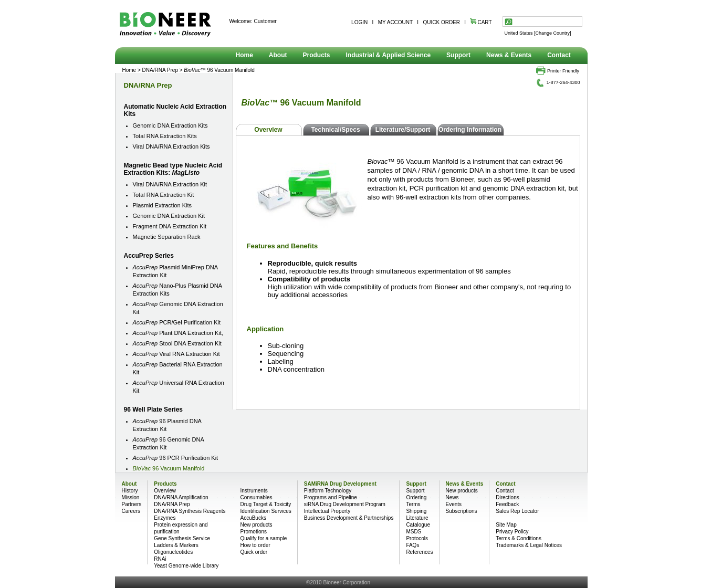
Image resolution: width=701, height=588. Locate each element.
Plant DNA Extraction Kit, (178, 333)
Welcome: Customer (253, 21)
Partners (132, 504)
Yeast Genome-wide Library (186, 566)
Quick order (254, 552)
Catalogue (418, 525)
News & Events (509, 55)
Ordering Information (470, 130)
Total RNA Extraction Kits (165, 136)
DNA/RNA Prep (160, 70)
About (278, 55)
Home (244, 55)
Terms (413, 504)
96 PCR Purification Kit (176, 458)
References (419, 552)
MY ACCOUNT (395, 22)
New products (256, 525)
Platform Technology (328, 491)
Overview (268, 130)
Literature (417, 518)
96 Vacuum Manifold (169, 468)
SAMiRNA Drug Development (340, 484)
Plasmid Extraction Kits (162, 205)
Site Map (506, 525)
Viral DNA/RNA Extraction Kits (171, 146)
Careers (131, 511)
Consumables (256, 497)
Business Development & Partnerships (349, 518)
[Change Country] (553, 33)
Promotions (253, 532)
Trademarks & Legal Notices (529, 545)
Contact (559, 55)
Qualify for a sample (263, 538)
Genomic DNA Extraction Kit (169, 216)
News (452, 497)
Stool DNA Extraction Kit (177, 343)
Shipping (416, 511)
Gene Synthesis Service (182, 538)
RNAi (160, 559)
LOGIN (359, 22)
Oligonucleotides (173, 552)
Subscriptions (462, 511)
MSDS (414, 532)
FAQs (412, 545)
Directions (507, 497)
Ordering (416, 497)
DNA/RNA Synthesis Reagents (190, 511)
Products (317, 55)
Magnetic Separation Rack (167, 237)
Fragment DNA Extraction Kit (170, 226)
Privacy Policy (512, 532)
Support (458, 55)
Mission (131, 497)
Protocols (417, 538)
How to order (255, 545)
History (130, 491)
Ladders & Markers (176, 545)
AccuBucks (253, 518)
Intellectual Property (327, 511)
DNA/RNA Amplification (181, 497)
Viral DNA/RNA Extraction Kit (170, 184)
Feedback (507, 504)
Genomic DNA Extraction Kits (170, 125)
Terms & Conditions (519, 538)
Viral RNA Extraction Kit (176, 354)
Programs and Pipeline (331, 497)
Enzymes (165, 518)
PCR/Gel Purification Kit (177, 322)
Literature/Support (403, 130)
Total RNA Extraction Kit (164, 195)
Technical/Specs (335, 130)
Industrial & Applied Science (389, 55)
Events (454, 504)
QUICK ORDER (441, 22)
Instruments (254, 491)
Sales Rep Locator (517, 511)
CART (481, 22)
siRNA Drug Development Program (345, 504)
